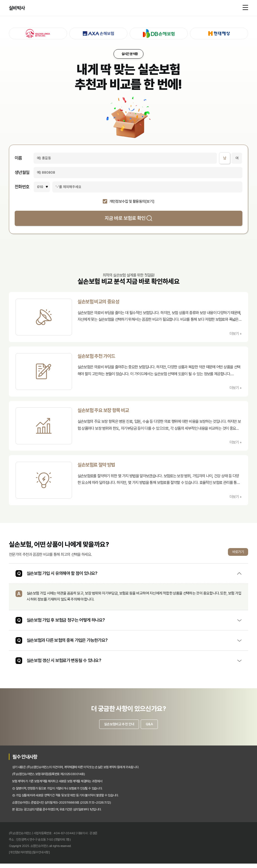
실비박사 (17, 8)
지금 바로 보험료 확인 (128, 218)
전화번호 (22, 187)
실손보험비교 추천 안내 (117, 728)
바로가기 (238, 555)
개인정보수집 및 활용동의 (127, 202)
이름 (18, 158)
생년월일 (22, 173)
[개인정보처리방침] (20, 857)
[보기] (150, 202)
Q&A (151, 728)
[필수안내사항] (41, 857)
